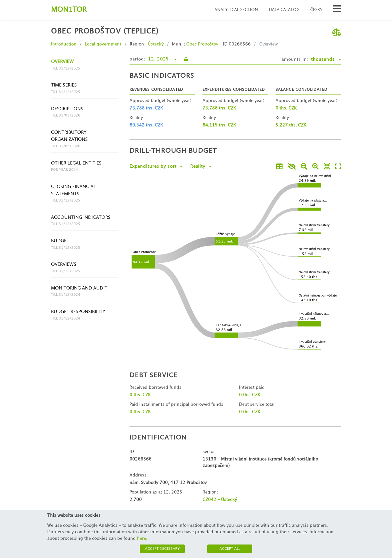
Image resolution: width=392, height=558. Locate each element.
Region (137, 44)
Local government (103, 44)
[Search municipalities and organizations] (337, 10)
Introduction (64, 44)
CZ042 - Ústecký (220, 500)
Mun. (177, 44)
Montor (69, 10)
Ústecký (156, 44)
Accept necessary (162, 549)
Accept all (230, 549)
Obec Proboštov (202, 44)
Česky (316, 10)
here (141, 538)
